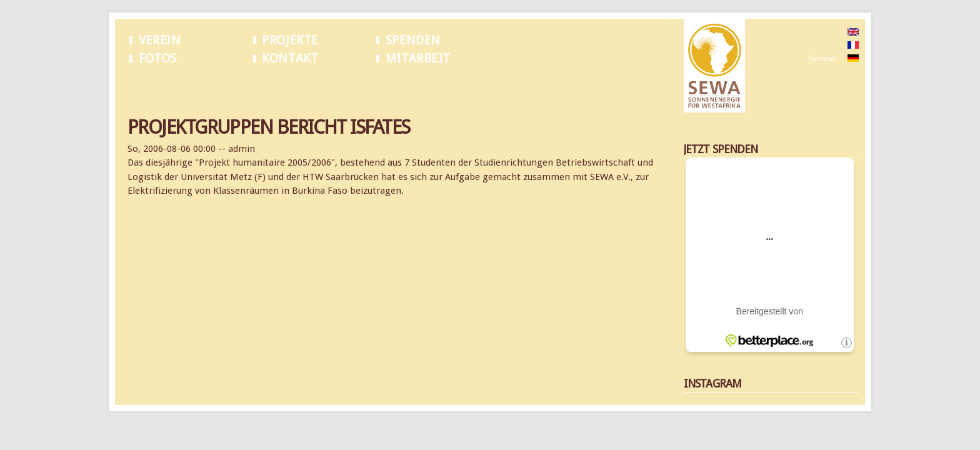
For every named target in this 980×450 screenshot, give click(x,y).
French (820, 46)
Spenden (413, 40)
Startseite (144, 87)
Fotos (158, 58)
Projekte (290, 40)
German (823, 59)
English (821, 32)
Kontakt (290, 58)
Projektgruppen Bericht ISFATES (224, 87)
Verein (160, 40)
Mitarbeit (418, 58)
